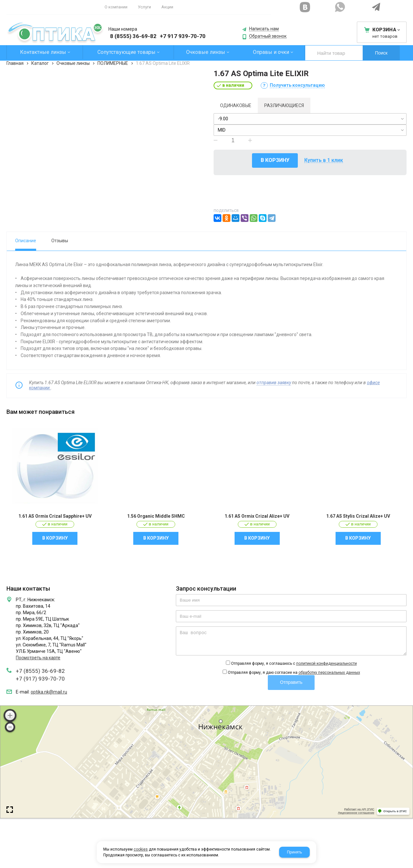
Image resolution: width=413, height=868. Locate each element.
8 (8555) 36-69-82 (133, 36)
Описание (26, 241)
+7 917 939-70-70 (183, 36)
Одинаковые (236, 105)
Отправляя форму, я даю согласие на (294, 673)
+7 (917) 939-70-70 (40, 679)
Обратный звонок (268, 36)
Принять (294, 852)
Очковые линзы (73, 63)
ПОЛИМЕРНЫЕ (113, 63)
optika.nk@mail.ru (49, 692)
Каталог (40, 63)
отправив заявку (274, 383)
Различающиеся (284, 105)
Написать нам (264, 29)
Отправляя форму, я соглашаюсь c (294, 663)
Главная (15, 63)
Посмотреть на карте (38, 658)
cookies (141, 849)
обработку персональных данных (329, 673)
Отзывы (60, 241)
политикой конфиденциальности (327, 663)
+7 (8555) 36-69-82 (40, 671)
